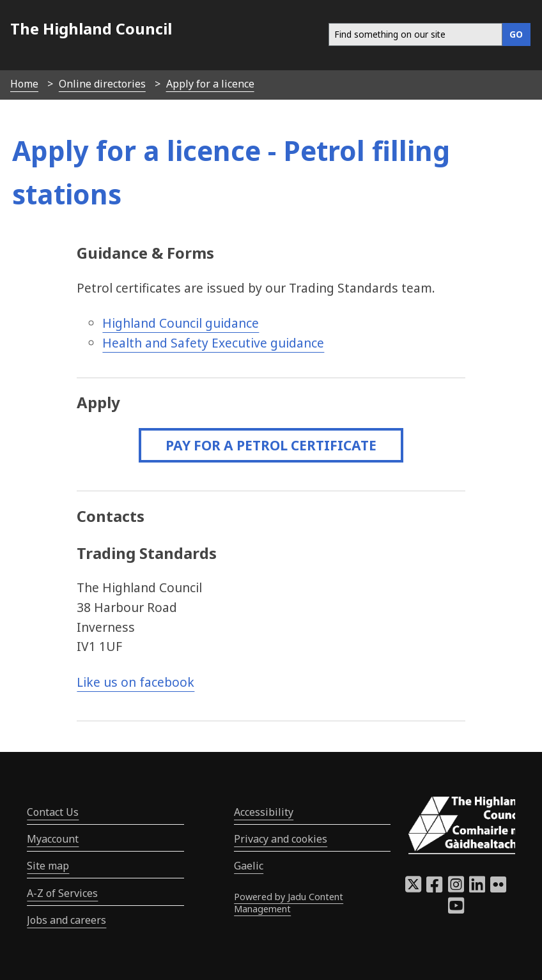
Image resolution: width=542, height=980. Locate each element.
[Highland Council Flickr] (498, 888)
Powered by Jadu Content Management (289, 903)
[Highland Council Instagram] (456, 888)
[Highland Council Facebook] (434, 888)
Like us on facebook (135, 682)
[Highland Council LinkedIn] (477, 888)
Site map (48, 866)
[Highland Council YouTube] (456, 909)
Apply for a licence (210, 84)
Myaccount (53, 839)
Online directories (102, 84)
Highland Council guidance (181, 323)
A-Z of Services (62, 893)
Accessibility (264, 812)
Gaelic (249, 866)
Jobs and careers (66, 920)
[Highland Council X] (413, 888)
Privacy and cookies (281, 839)
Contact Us (53, 812)
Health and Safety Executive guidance (213, 343)
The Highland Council (91, 28)
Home (24, 84)
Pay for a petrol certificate (271, 445)
